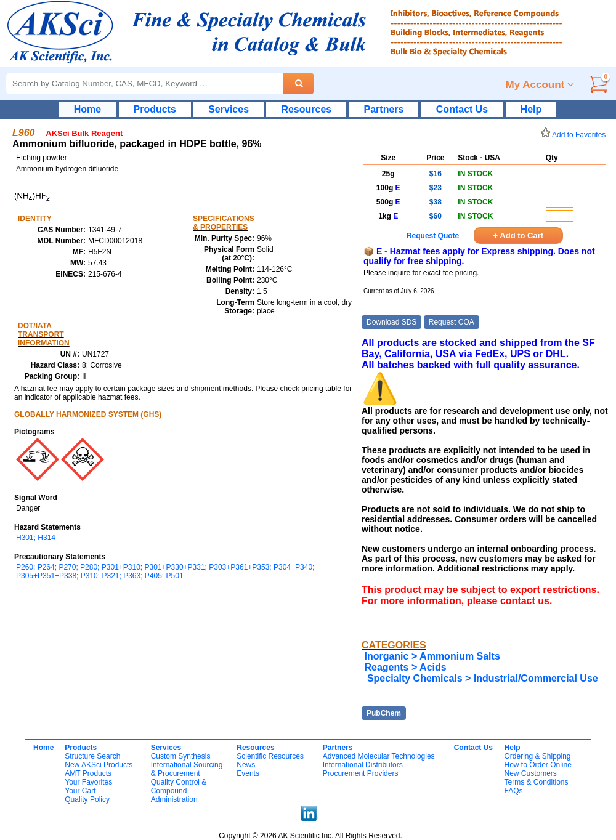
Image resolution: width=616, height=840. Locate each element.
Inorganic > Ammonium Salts (432, 656)
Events (248, 773)
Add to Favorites (575, 135)
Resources (306, 109)
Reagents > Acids (405, 667)
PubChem (384, 713)
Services (229, 109)
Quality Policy (87, 799)
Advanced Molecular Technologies (379, 756)
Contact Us (462, 109)
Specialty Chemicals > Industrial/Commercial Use (481, 678)
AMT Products (88, 773)
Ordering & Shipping (537, 756)
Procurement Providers (361, 773)
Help (531, 109)
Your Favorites (88, 782)
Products (155, 109)
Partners (384, 109)
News (246, 765)
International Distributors (363, 765)
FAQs (513, 791)
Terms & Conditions (536, 782)
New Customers (530, 773)
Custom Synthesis (181, 756)
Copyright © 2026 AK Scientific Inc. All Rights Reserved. (310, 836)
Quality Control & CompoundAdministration (179, 791)
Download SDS (391, 322)
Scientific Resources (270, 756)
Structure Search (92, 756)
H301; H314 (36, 538)
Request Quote (433, 236)
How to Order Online (537, 765)
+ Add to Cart (519, 236)
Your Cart (80, 791)
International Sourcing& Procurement (187, 769)
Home (87, 109)
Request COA (452, 322)
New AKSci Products (99, 765)
